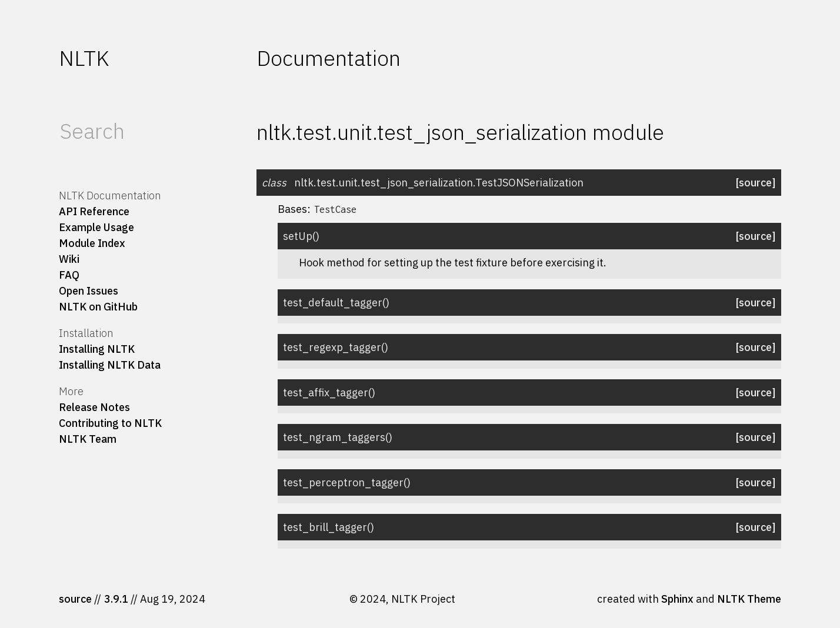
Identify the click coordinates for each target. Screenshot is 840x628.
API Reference (94, 211)
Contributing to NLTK (110, 423)
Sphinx (677, 599)
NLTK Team (88, 439)
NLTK (84, 58)
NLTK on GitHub (98, 307)
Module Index (92, 243)
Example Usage (96, 227)
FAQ (69, 275)
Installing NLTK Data (110, 365)
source (75, 599)
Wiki (69, 259)
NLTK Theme (749, 599)
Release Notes (94, 407)
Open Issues (89, 291)
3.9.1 (116, 599)
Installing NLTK (97, 349)
